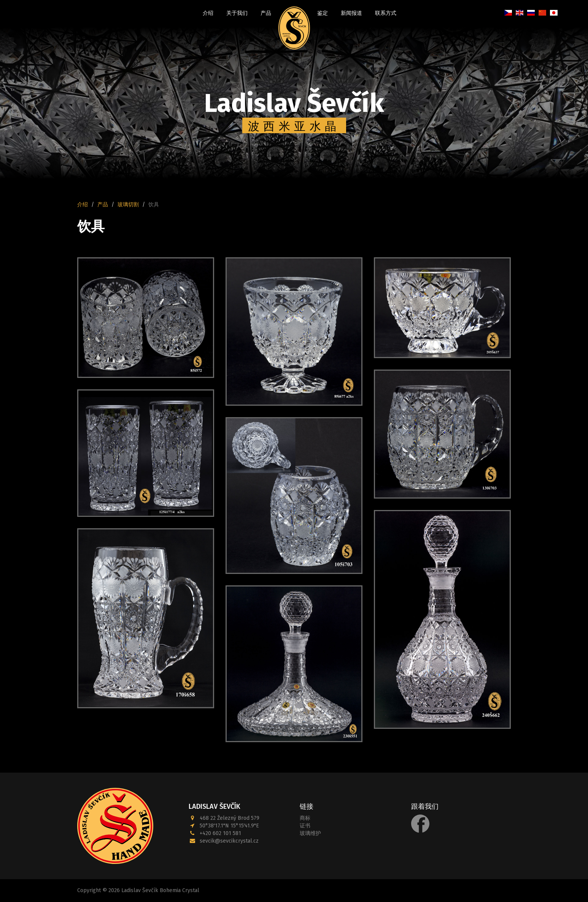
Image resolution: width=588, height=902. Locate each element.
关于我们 (237, 13)
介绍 (208, 13)
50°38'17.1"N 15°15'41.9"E (229, 826)
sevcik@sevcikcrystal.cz (229, 841)
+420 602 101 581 (220, 833)
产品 (266, 13)
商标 (305, 818)
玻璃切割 (128, 205)
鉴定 (323, 13)
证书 (305, 826)
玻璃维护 (310, 833)
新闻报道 (351, 13)
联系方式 (386, 13)
